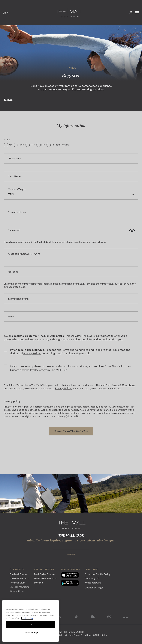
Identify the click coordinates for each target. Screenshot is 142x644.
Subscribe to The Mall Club (71, 431)
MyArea (39, 583)
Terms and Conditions (75, 350)
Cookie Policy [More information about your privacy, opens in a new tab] (27, 618)
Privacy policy (12, 401)
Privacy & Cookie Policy (98, 574)
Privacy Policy (32, 353)
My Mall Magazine (19, 587)
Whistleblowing (93, 583)
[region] (31, 621)
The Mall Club (17, 583)
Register (8, 100)
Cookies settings (94, 588)
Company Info (92, 578)
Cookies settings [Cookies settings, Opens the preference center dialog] (30, 632)
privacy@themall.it (68, 416)
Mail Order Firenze (44, 574)
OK (31, 624)
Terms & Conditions (123, 385)
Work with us (17, 591)
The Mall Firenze (19, 574)
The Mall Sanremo (19, 578)
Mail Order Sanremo (45, 578)
